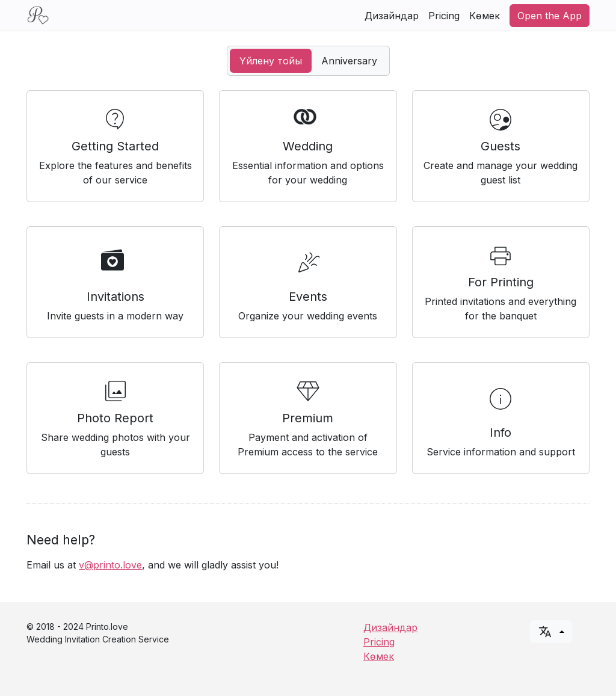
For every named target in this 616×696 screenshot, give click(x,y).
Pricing (444, 16)
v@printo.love (110, 565)
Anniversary (349, 61)
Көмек (485, 16)
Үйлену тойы (271, 61)
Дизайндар (392, 16)
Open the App (550, 16)
